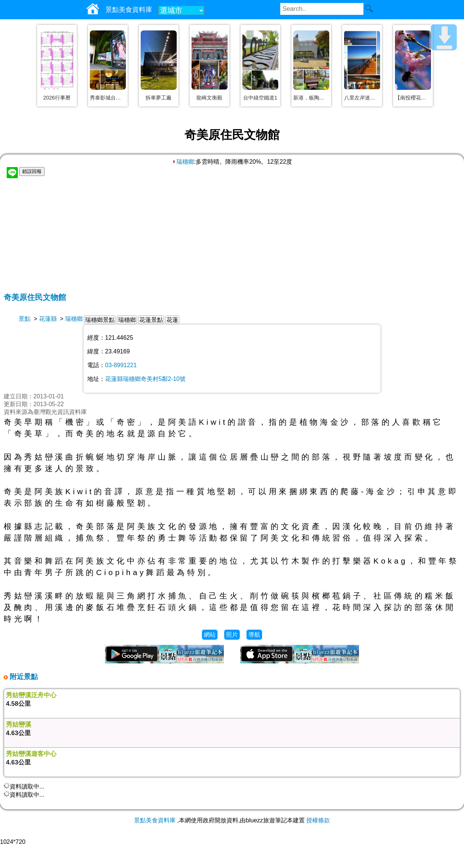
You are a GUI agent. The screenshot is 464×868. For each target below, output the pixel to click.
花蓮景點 (151, 320)
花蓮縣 (48, 319)
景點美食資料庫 (155, 820)
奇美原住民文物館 (35, 297)
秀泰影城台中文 (108, 98)
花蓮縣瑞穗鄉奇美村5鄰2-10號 (145, 379)
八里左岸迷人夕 (362, 98)
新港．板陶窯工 (311, 98)
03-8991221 (121, 365)
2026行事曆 (57, 98)
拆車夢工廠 (159, 98)
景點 (24, 319)
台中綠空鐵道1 (260, 98)
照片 (232, 635)
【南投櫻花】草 (413, 98)
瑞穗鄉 (183, 162)
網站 (210, 635)
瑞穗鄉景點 (100, 320)
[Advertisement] (232, 236)
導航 (254, 635)
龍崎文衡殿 (209, 98)
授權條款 (318, 820)
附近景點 (23, 677)
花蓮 (172, 320)
